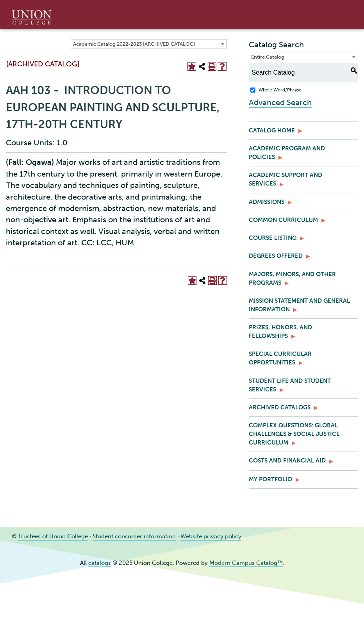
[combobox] (149, 44)
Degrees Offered (276, 256)
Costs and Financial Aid (287, 461)
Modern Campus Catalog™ (246, 563)
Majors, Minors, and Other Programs (292, 279)
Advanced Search (280, 102)
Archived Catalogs (280, 407)
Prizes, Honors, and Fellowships (280, 332)
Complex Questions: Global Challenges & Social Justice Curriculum (294, 434)
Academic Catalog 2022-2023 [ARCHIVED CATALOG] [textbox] (134, 44)
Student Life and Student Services (290, 385)
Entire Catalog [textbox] (268, 57)
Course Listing (273, 238)
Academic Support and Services (285, 179)
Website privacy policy (211, 536)
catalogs (100, 563)
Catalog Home (272, 130)
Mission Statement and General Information (299, 305)
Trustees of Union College (53, 536)
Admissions (267, 202)
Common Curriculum (283, 220)
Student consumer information (134, 536)
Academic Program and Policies (287, 153)
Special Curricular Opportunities (280, 358)
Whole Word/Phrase (280, 90)
